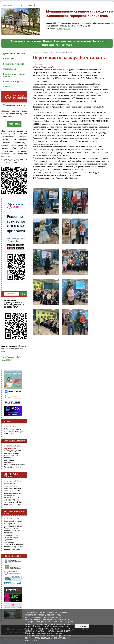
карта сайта (32, 5)
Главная (36, 52)
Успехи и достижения (14, 64)
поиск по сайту (20, 5)
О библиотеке (18, 41)
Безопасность (84, 41)
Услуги (71, 41)
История (48, 41)
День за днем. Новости (14, 54)
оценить (14, 124)
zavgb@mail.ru (63, 29)
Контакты (98, 41)
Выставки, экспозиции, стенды (14, 75)
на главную (7, 5)
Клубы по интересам (13, 82)
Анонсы (7, 87)
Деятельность (34, 41)
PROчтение (9, 59)
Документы (60, 41)
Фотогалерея (10, 69)
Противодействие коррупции (57, 45)
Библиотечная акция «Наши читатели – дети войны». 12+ (14, 431)
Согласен (82, 626)
